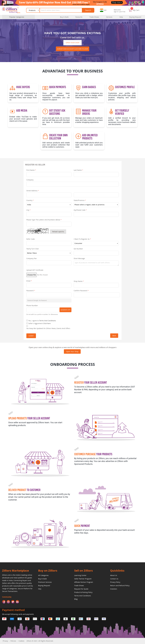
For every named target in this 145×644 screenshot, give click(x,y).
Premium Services (45, 582)
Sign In (116, 12)
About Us (114, 575)
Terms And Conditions (48, 321)
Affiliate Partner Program (84, 582)
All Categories (43, 575)
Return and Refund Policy (120, 586)
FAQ (40, 589)
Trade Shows (79, 586)
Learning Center (80, 575)
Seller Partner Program (83, 579)
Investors (114, 589)
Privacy (5, 641)
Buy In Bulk (42, 579)
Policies (13, 641)
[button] (103, 10)
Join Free (122, 12)
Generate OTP (65, 310)
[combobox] (61, 10)
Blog (76, 599)
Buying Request (44, 586)
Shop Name (78, 281)
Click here (47, 323)
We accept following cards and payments (18, 614)
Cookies (21, 641)
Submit (31, 336)
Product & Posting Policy (83, 592)
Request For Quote (81, 589)
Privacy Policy (115, 582)
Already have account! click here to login (73, 49)
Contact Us (114, 579)
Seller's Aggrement (39, 323)
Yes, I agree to (42, 321)
